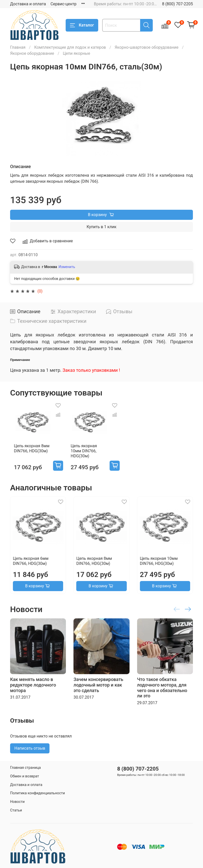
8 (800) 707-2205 (177, 4)
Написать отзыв (30, 750)
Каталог (82, 25)
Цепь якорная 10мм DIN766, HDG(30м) (92, 455)
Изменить (67, 267)
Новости (17, 802)
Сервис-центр (64, 4)
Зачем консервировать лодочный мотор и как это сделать (98, 687)
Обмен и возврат (24, 776)
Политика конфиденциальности (37, 793)
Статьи (16, 810)
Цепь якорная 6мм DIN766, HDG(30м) (31, 563)
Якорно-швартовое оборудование (147, 47)
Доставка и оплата (28, 4)
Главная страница (26, 768)
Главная (18, 47)
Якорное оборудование (32, 53)
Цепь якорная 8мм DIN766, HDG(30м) (28, 455)
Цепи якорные (77, 53)
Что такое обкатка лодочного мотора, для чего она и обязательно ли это (162, 689)
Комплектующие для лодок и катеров (70, 47)
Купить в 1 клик (101, 227)
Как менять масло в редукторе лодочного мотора (33, 687)
